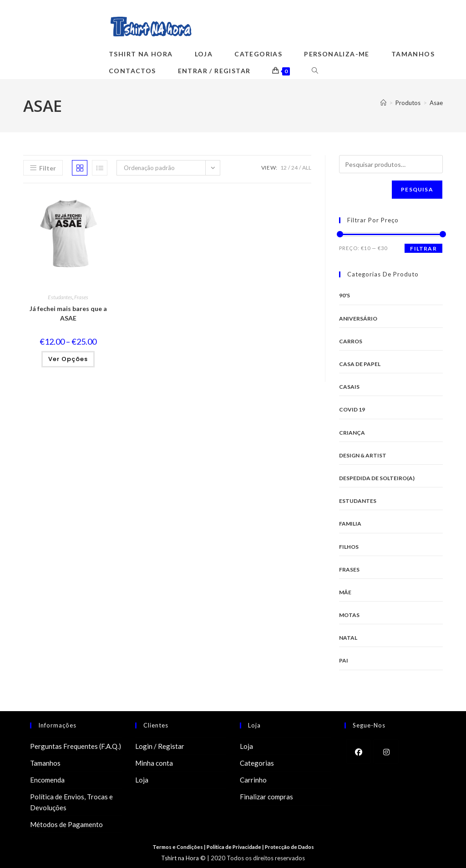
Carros (351, 341)
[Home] (383, 103)
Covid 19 (352, 409)
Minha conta (154, 763)
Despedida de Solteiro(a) (377, 478)
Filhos (349, 547)
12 (284, 168)
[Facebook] (358, 751)
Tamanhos (45, 763)
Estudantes (60, 297)
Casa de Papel (360, 364)
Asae (436, 103)
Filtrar (423, 248)
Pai (344, 660)
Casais (349, 387)
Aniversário (358, 319)
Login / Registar (160, 746)
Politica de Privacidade (234, 847)
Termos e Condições (176, 847)
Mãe (345, 592)
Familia (350, 524)
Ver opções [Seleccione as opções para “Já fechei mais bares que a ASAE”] (68, 359)
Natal (348, 638)
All (307, 168)
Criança (352, 433)
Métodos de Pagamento (66, 824)
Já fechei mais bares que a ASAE (68, 313)
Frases (81, 297)
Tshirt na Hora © (183, 858)
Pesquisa (417, 189)
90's (344, 295)
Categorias (257, 763)
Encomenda (47, 780)
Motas (349, 615)
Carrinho (253, 780)
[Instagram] (386, 751)
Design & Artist (363, 455)
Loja (142, 780)
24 (294, 168)
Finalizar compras (266, 797)
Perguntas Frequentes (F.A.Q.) (76, 746)
